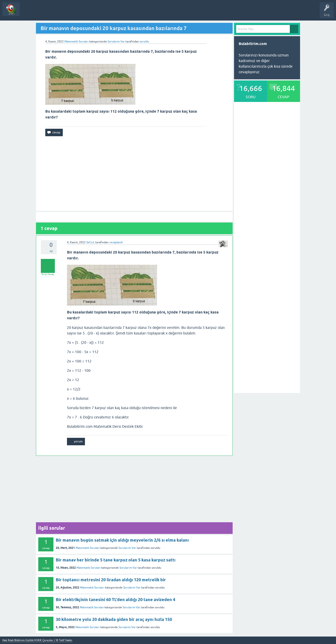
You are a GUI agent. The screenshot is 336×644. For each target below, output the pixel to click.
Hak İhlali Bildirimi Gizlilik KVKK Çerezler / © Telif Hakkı (37, 640)
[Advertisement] (134, 174)
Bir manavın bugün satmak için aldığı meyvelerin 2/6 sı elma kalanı (122, 540)
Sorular (28, 13)
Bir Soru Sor (64, 13)
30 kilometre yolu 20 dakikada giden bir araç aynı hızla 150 (114, 619)
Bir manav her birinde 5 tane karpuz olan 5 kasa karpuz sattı (116, 560)
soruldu (144, 42)
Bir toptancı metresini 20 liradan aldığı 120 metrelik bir (111, 580)
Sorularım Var (127, 548)
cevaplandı (116, 242)
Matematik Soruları (76, 42)
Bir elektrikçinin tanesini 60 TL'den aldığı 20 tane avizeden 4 (115, 600)
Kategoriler (45, 13)
